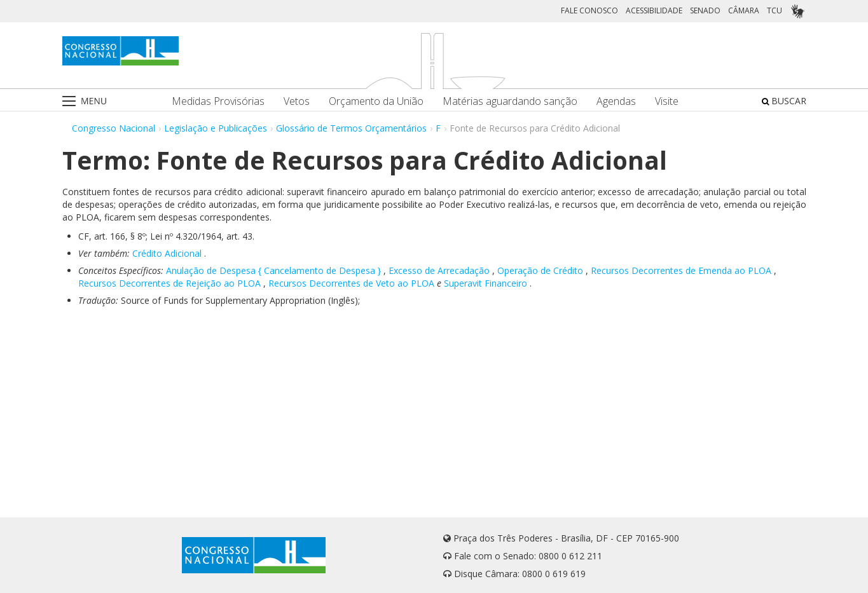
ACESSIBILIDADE (654, 10)
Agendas (616, 101)
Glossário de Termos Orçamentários (351, 128)
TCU (775, 10)
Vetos (297, 101)
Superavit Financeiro (486, 283)
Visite (667, 101)
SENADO (705, 10)
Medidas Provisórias (218, 101)
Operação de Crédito (540, 270)
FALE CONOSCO (589, 10)
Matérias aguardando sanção (510, 101)
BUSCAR (784, 101)
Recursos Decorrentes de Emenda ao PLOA (681, 270)
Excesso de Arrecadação (439, 270)
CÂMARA (744, 10)
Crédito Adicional (167, 253)
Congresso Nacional (114, 128)
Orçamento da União (376, 101)
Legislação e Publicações (216, 128)
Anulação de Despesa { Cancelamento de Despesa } (273, 270)
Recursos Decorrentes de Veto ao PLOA (351, 283)
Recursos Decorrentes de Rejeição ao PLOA (169, 283)
